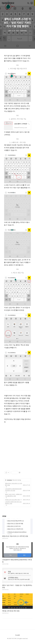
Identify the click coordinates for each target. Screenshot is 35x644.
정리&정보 (10, 480)
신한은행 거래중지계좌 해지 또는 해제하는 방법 (13, 503)
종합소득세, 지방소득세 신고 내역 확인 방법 (14, 484)
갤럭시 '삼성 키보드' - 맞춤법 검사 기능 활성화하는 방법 (14, 495)
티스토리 (18, 635)
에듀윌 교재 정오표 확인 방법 (12, 500)
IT (6, 480)
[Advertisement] (17, 445)
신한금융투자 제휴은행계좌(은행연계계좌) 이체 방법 (13, 490)
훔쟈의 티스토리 (8, 3)
